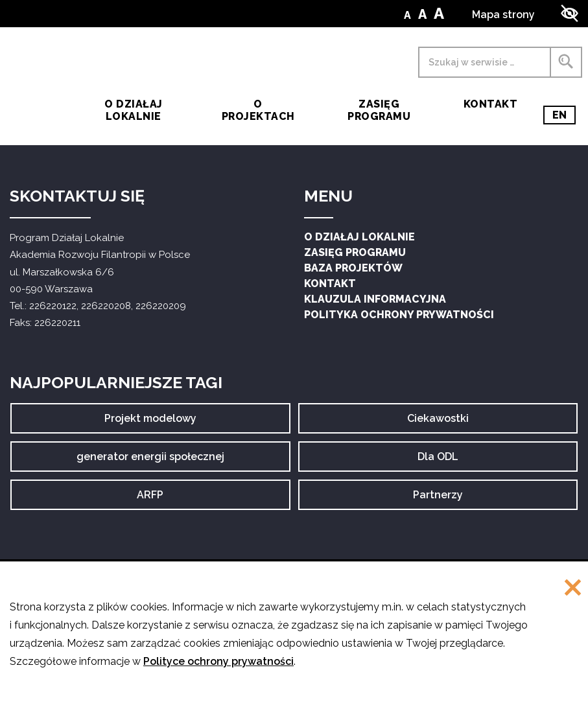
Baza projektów (353, 268)
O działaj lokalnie (133, 110)
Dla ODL (442, 461)
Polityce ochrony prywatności (218, 661)
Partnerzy (438, 499)
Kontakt (490, 104)
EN (564, 115)
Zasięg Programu (379, 110)
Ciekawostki (438, 423)
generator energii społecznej (150, 461)
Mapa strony (503, 15)
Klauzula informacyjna (375, 299)
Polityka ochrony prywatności (399, 315)
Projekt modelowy (150, 423)
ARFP (161, 499)
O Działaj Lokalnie (359, 237)
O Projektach (258, 110)
